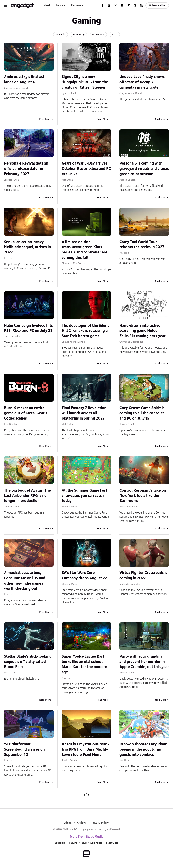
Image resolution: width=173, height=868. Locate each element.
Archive (82, 823)
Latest (46, 5)
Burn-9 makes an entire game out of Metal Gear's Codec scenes (26, 413)
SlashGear (112, 843)
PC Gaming (79, 35)
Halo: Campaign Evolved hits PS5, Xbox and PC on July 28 (28, 328)
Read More (45, 119)
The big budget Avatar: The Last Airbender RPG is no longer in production (27, 496)
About (68, 823)
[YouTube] (122, 5)
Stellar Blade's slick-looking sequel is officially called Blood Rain (28, 662)
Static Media (69, 829)
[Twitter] (116, 5)
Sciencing (96, 843)
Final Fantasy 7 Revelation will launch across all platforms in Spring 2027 (84, 413)
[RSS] (142, 5)
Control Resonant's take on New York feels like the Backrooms (143, 496)
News (60, 5)
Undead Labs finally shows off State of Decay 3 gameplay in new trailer (142, 82)
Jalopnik (60, 843)
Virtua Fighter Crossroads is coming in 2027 (143, 575)
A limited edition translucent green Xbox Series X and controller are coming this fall (85, 250)
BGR (84, 843)
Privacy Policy (100, 823)
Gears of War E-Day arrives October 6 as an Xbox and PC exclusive (86, 169)
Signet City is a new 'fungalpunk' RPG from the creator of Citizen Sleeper (85, 82)
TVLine (73, 843)
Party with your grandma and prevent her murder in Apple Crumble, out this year (144, 662)
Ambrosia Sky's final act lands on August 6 (24, 79)
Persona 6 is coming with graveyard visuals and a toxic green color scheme (144, 169)
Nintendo (60, 35)
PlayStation (98, 35)
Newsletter (157, 5)
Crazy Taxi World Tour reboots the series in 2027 (142, 245)
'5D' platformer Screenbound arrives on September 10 (24, 749)
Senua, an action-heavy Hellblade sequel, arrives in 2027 (28, 247)
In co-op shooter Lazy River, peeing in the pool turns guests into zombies (144, 749)
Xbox (115, 35)
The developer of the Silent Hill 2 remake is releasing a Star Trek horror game (85, 331)
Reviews (76, 5)
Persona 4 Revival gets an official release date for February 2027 (26, 169)
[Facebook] (103, 5)
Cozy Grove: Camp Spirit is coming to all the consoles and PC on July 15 (142, 413)
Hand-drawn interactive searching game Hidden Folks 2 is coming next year (143, 331)
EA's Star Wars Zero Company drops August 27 (84, 575)
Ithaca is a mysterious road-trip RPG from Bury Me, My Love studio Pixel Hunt (85, 749)
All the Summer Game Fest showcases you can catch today (84, 496)
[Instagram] (109, 5)
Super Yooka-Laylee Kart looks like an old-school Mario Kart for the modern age (84, 664)
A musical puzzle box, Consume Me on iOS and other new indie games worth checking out (25, 581)
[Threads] (135, 5)
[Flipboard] (129, 5)
